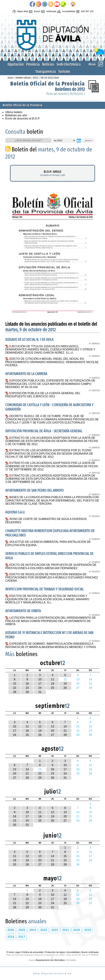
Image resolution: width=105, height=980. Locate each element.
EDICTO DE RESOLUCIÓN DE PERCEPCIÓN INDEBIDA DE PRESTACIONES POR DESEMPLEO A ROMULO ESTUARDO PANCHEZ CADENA (52, 578)
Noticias (48, 64)
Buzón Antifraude (90, 952)
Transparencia (45, 72)
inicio (10, 78)
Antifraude (48, 12)
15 (15, 684)
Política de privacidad (33, 952)
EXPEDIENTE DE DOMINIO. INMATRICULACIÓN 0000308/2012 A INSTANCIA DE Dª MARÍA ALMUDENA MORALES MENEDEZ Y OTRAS (51, 645)
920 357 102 (84, 12)
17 (40, 684)
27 (53, 735)
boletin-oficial (23, 78)
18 (53, 684)
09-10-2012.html (50, 78)
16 (27, 684)
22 (15, 688)
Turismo (64, 72)
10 (40, 679)
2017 (22, 937)
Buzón (34, 12)
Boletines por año (16, 115)
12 (40, 726)
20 (53, 731)
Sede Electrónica (69, 64)
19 (65, 684)
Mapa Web (20, 12)
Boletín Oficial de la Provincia (48, 84)
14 (65, 726)
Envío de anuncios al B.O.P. (23, 118)
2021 (66, 930)
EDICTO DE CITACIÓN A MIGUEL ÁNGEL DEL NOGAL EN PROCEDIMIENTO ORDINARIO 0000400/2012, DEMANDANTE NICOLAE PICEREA (52, 362)
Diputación (16, 64)
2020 (77, 930)
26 (65, 688)
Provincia (33, 64)
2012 (35, 78)
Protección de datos (55, 952)
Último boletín (14, 112)
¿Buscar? (88, 141)
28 (65, 735)
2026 (11, 930)
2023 (44, 930)
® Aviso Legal (13, 952)
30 (27, 692)
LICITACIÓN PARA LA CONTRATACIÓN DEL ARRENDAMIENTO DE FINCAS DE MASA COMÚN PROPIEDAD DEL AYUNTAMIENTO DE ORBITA (51, 621)
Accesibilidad (66, 12)
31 (40, 692)
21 (65, 731)
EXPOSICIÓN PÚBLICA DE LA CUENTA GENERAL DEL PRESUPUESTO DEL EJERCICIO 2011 (43, 395)
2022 (55, 930)
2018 (11, 937)
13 (53, 726)
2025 (22, 930)
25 (53, 688)
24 (40, 688)
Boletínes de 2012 (70, 89)
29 (15, 692)
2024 (33, 930)
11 (53, 679)
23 (27, 688)
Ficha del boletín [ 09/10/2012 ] (66, 94)
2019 (88, 930)
